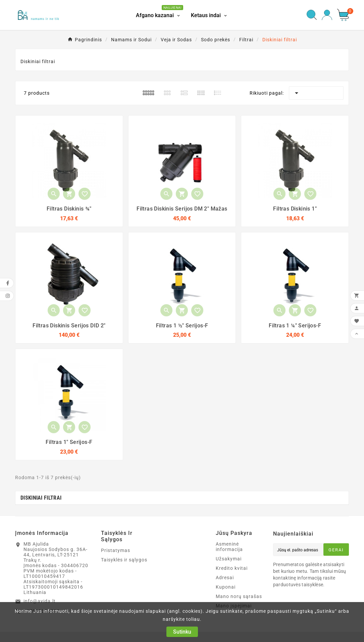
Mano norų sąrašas (239, 596)
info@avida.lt (40, 601)
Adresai (225, 578)
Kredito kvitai (232, 568)
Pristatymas (116, 550)
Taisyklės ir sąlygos (124, 560)
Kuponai (226, 587)
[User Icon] (327, 15)
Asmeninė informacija (229, 547)
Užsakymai (229, 559)
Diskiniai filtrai (41, 498)
